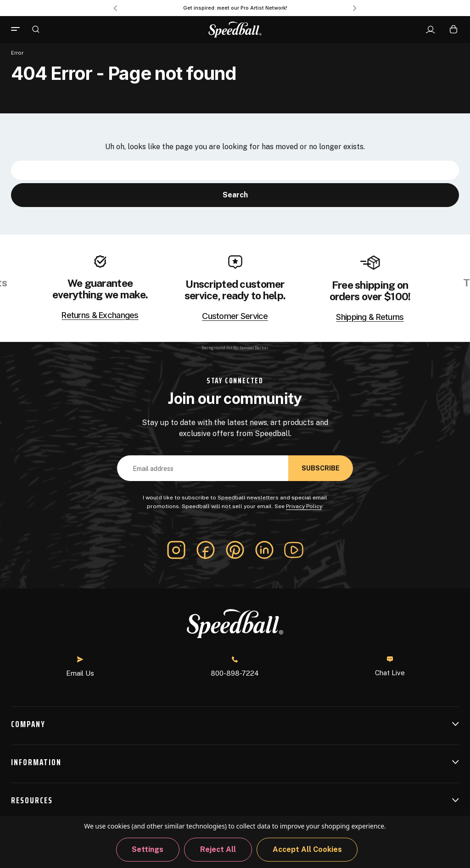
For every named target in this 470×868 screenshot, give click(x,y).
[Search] (36, 29)
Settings (148, 849)
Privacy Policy (304, 506)
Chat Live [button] (390, 666)
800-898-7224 (235, 667)
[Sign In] (430, 30)
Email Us (80, 667)
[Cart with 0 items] (453, 29)
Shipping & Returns (370, 317)
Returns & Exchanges (100, 315)
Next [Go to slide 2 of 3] (355, 8)
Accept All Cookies (307, 849)
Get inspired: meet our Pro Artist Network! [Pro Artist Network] (235, 8)
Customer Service (235, 316)
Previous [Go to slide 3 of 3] (115, 8)
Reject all (218, 849)
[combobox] (235, 170)
